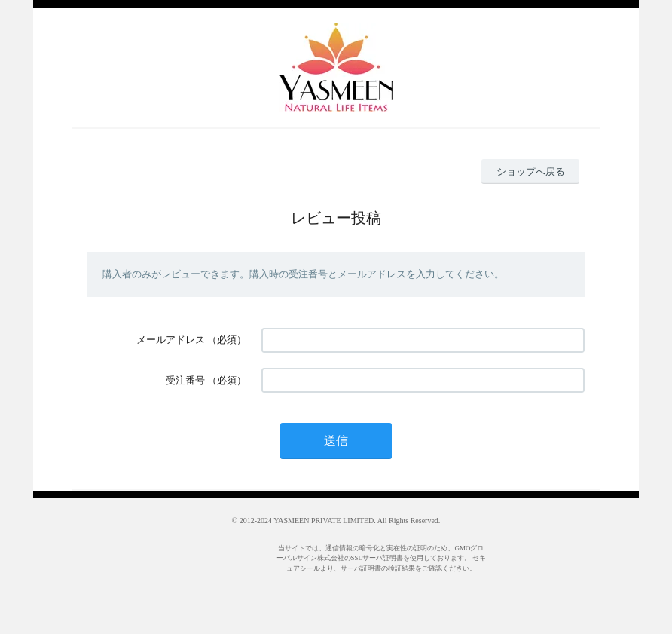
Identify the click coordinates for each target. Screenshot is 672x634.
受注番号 (185, 380)
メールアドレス (171, 340)
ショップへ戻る (531, 172)
